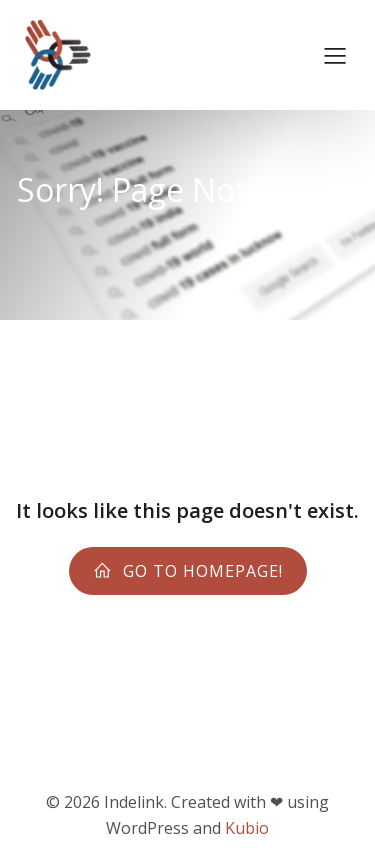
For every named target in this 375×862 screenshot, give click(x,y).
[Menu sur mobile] (335, 55)
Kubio (247, 828)
